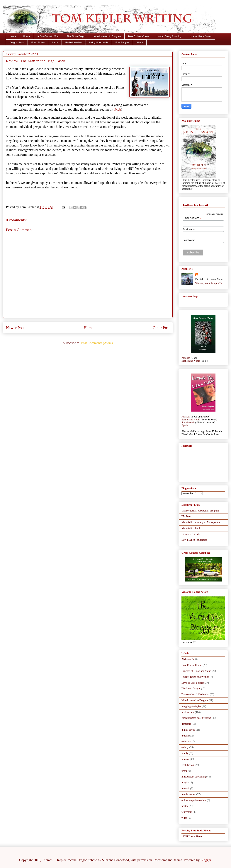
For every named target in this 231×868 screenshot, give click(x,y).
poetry (185, 806)
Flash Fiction (38, 42)
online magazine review (194, 800)
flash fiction (188, 765)
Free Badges (122, 42)
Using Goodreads (99, 42)
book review (188, 712)
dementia (186, 724)
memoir (186, 788)
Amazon (186, 358)
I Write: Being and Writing (195, 677)
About (140, 42)
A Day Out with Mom (48, 36)
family (185, 753)
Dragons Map (17, 42)
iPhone (185, 771)
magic (185, 783)
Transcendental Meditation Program (200, 511)
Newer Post (15, 328)
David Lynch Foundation (194, 540)
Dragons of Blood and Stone (196, 671)
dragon (185, 736)
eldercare (186, 742)
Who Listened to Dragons (107, 36)
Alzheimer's (188, 659)
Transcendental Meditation (195, 694)
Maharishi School (191, 528)
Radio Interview (74, 42)
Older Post (161, 328)
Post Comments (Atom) (97, 343)
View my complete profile (209, 283)
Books (27, 36)
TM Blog (186, 516)
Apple (185, 426)
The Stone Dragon (77, 36)
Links (55, 42)
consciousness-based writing (196, 718)
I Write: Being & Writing (169, 36)
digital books (188, 730)
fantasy (185, 759)
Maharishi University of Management (201, 522)
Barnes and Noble (191, 361)
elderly (185, 747)
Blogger (206, 860)
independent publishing (194, 777)
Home (13, 36)
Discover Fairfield (191, 534)
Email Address (192, 218)
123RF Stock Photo (192, 837)
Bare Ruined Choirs (139, 36)
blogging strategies (191, 706)
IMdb (117, 110)
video (184, 818)
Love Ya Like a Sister (200, 36)
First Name (189, 229)
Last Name (189, 240)
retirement (187, 812)
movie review (189, 794)
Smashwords (188, 423)
